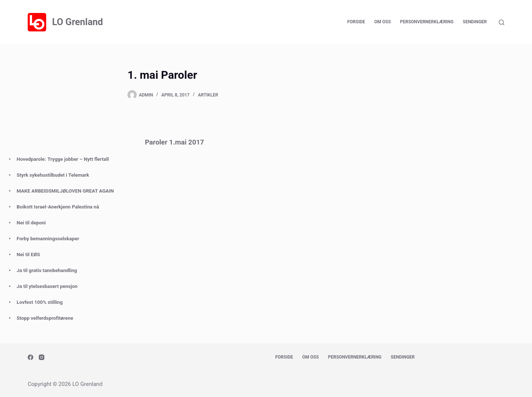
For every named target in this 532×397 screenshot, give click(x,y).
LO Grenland (78, 22)
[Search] (502, 22)
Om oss (383, 22)
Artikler (208, 95)
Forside (356, 22)
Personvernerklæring (427, 22)
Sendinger (475, 22)
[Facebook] (30, 357)
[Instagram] (42, 357)
